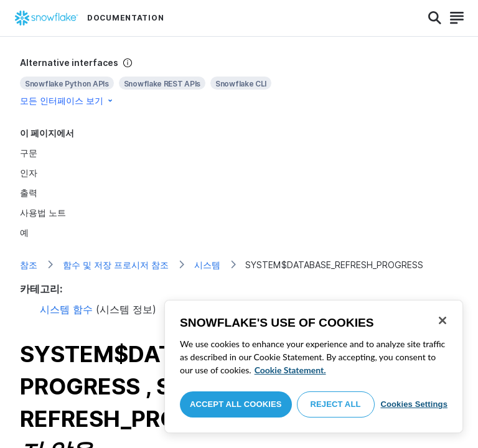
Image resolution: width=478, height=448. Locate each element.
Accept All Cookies (236, 404)
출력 (29, 193)
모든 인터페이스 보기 (67, 100)
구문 (29, 153)
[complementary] (239, 82)
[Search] (435, 18)
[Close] (443, 320)
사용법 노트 (43, 212)
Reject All (336, 404)
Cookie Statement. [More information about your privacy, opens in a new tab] (290, 370)
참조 (29, 265)
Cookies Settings (414, 404)
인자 (29, 173)
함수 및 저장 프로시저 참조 (116, 265)
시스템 (207, 265)
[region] (314, 366)
